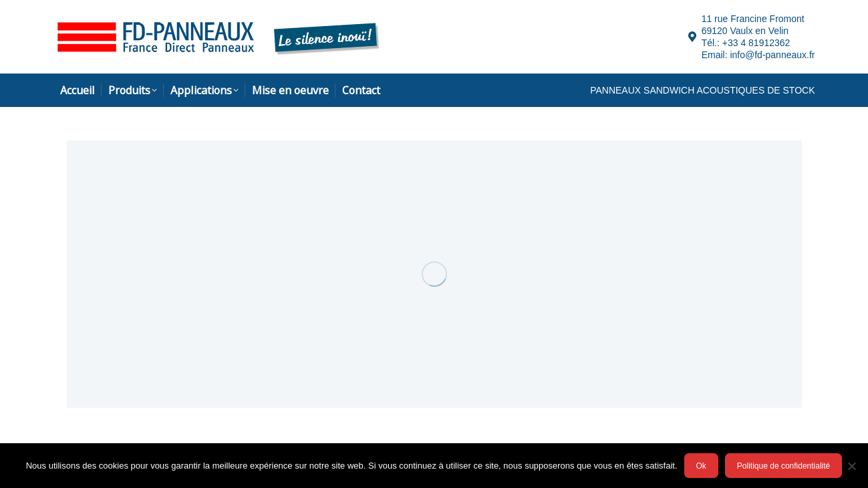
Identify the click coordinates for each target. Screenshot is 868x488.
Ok (701, 466)
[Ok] (851, 466)
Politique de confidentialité (783, 466)
